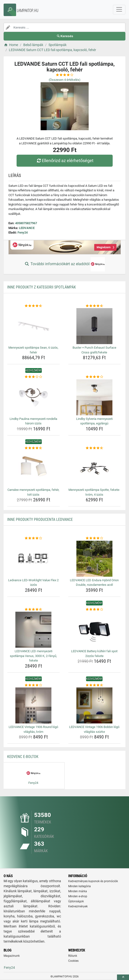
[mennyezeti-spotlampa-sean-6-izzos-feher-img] (34, 326)
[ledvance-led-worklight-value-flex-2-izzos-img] (34, 559)
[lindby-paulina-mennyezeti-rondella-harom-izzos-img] (34, 397)
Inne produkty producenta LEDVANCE (40, 519)
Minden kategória (80, 886)
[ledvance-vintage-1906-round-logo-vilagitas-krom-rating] (34, 685)
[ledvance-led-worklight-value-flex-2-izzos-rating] (34, 538)
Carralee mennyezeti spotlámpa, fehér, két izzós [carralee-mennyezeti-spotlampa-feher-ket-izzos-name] (33, 492)
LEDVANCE (27, 228)
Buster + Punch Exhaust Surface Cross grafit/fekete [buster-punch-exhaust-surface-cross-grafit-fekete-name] (94, 350)
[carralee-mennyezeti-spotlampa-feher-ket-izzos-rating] (34, 448)
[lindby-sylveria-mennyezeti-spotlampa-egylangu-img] (95, 397)
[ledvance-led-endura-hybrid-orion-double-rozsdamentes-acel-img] (95, 559)
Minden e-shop (78, 896)
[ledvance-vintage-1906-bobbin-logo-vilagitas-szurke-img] (95, 705)
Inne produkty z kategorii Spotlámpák (42, 287)
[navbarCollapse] (119, 10)
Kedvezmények (78, 906)
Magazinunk (12, 956)
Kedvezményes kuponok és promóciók (93, 881)
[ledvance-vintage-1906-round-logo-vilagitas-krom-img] (34, 705)
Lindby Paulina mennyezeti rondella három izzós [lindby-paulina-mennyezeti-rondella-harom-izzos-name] (33, 421)
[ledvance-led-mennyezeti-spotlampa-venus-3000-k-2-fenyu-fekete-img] (34, 630)
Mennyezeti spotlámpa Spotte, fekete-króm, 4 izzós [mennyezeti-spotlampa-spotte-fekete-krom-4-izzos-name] (94, 492)
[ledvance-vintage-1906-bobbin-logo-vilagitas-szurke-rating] (95, 685)
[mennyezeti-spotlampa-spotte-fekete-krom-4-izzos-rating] (95, 448)
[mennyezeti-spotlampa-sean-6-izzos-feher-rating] (34, 306)
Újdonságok (76, 901)
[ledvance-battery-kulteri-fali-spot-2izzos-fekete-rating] (95, 610)
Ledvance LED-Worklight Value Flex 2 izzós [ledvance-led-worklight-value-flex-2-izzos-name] (33, 583)
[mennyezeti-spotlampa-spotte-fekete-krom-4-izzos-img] (95, 468)
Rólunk (73, 956)
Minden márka (78, 891)
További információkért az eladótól (64, 264)
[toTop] (123, 977)
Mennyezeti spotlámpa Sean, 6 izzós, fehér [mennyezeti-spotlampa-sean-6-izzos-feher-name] (33, 350)
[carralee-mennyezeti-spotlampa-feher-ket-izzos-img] (34, 468)
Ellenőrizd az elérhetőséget (64, 161)
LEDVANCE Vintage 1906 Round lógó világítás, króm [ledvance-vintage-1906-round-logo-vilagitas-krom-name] (33, 729)
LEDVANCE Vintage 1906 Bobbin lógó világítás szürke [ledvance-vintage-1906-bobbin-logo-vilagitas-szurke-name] (94, 729)
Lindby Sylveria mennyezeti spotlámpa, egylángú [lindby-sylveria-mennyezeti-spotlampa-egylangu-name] (94, 421)
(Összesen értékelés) (65, 80)
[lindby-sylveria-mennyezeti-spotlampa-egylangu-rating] (95, 377)
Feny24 (23, 232)
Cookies (73, 961)
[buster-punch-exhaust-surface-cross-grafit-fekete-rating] (95, 306)
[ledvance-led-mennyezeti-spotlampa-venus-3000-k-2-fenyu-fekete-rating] (34, 610)
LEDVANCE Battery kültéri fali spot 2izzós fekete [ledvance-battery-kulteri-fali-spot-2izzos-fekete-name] (94, 654)
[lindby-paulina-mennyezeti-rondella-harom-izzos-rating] (34, 377)
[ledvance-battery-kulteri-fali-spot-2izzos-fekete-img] (95, 630)
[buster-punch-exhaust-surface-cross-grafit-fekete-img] (95, 326)
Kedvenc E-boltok (23, 757)
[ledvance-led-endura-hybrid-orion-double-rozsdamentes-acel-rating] (95, 538)
